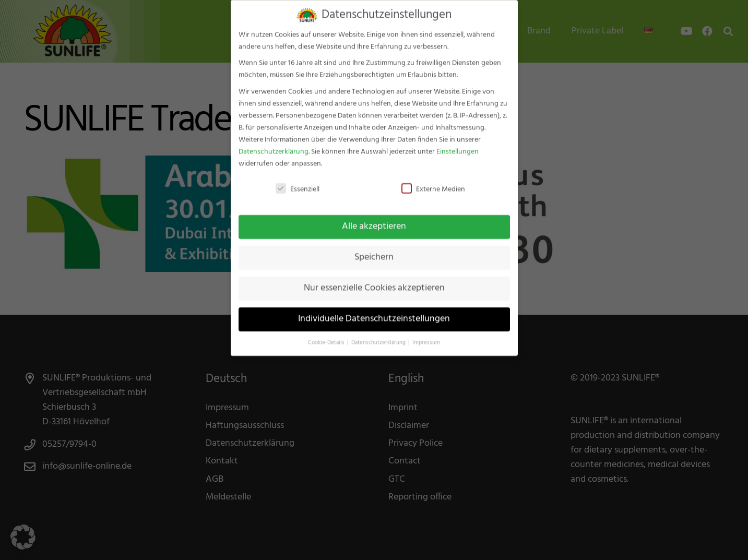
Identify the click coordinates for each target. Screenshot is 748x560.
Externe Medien (433, 182)
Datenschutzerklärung (274, 144)
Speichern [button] (374, 251)
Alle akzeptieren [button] (374, 220)
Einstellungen (458, 144)
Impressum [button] (426, 335)
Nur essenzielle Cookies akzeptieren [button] (374, 281)
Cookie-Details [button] (327, 335)
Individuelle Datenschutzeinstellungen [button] (374, 312)
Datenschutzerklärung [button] (379, 335)
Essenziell (298, 182)
